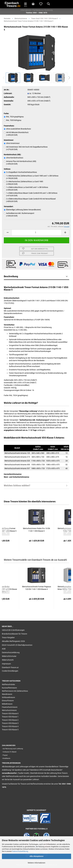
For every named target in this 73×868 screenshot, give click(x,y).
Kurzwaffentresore (9, 688)
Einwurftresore (8, 701)
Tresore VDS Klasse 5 (10, 730)
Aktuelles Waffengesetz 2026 (13, 641)
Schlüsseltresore (8, 697)
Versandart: (9, 206)
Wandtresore (7, 694)
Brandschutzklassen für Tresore (14, 634)
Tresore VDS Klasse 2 (10, 720)
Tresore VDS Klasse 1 (10, 717)
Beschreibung (11, 276)
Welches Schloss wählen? (17, 485)
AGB (4, 649)
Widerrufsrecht (8, 660)
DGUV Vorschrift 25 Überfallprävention (17, 645)
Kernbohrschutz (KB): (12, 155)
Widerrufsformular (9, 656)
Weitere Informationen (36, 863)
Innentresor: (9, 140)
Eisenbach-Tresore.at (10, 667)
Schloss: (7, 169)
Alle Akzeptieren (36, 856)
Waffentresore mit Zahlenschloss (15, 691)
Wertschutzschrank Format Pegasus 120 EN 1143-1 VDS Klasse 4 (36, 588)
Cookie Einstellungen (10, 671)
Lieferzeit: (8, 93)
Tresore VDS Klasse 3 (10, 723)
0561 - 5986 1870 (40, 13)
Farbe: (6, 113)
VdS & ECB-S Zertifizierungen (13, 630)
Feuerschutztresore (10, 707)
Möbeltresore (7, 704)
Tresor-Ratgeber (8, 638)
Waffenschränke (8, 684)
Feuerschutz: (9, 126)
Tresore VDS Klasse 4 (10, 726)
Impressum (6, 664)
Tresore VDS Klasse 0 (10, 713)
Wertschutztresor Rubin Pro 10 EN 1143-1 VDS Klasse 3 (36, 530)
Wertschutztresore (9, 710)
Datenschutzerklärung (20, 851)
